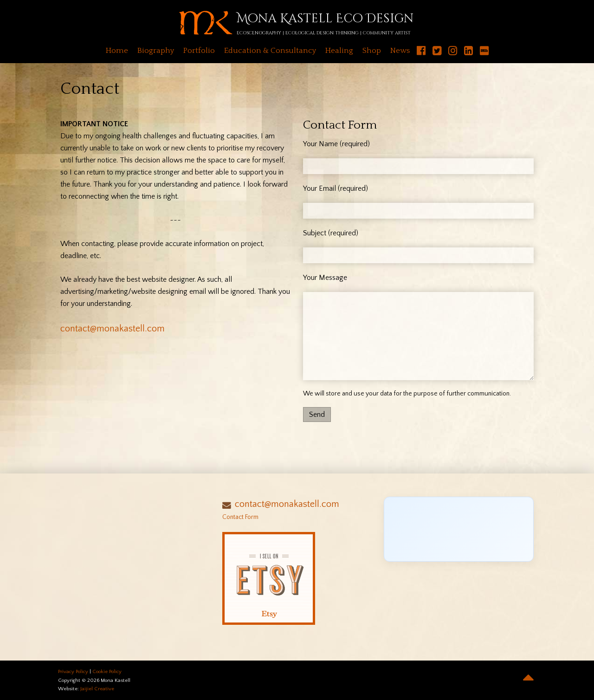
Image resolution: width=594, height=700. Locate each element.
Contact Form (240, 517)
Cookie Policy (107, 672)
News (400, 51)
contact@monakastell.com (113, 329)
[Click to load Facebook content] (459, 529)
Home (117, 51)
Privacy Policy (73, 672)
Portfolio (199, 51)
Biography (156, 51)
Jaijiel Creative (97, 689)
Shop (372, 51)
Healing (339, 51)
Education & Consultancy (270, 51)
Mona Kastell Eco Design (325, 19)
